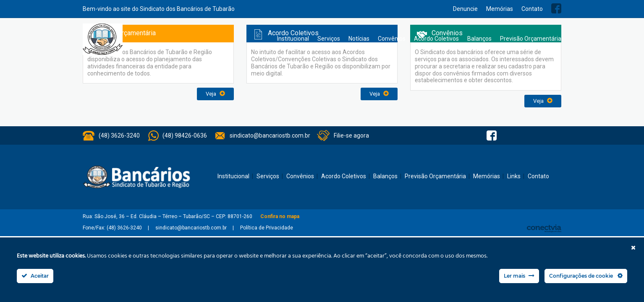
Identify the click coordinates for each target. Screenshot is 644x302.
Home (264, 39)
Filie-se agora (351, 135)
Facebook (556, 8)
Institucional (293, 39)
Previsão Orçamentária (531, 39)
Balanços (479, 39)
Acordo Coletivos (436, 39)
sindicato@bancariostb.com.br (270, 135)
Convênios (392, 39)
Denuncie (465, 9)
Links (514, 176)
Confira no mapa (280, 216)
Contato (532, 9)
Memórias (500, 9)
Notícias (359, 39)
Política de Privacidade (267, 228)
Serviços (329, 39)
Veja (215, 94)
